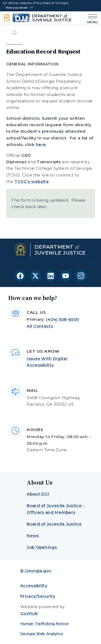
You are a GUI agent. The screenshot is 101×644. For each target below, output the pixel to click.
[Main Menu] (91, 18)
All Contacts (40, 326)
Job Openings (42, 547)
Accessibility (34, 585)
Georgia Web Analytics (42, 633)
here (41, 144)
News (33, 535)
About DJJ (38, 494)
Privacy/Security (38, 596)
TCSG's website (32, 181)
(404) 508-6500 (62, 319)
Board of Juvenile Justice (54, 524)
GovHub (29, 613)
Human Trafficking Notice (44, 623)
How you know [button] (17, 8)
